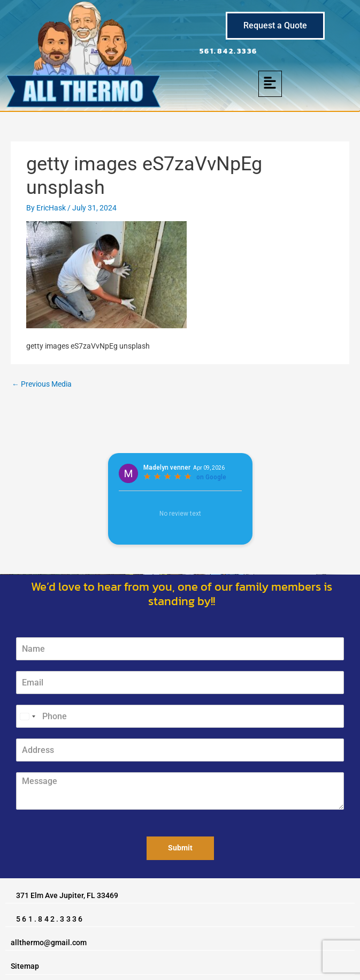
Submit (180, 848)
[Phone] (180, 716)
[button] (270, 84)
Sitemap (25, 966)
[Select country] (27, 716)
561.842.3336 (229, 51)
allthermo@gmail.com (49, 943)
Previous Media (42, 384)
